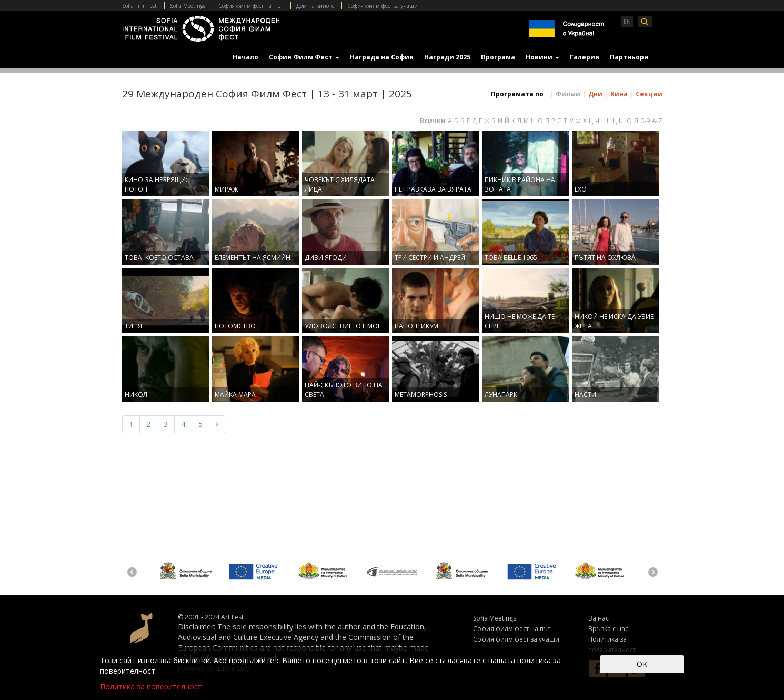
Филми (567, 94)
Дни (595, 94)
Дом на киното (315, 6)
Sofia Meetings (188, 6)
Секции (648, 94)
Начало (245, 57)
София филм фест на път (251, 6)
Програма (498, 57)
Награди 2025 (447, 57)
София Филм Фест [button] (304, 57)
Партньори (629, 57)
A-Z (657, 121)
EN (627, 22)
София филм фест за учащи (383, 6)
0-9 (645, 121)
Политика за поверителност (151, 687)
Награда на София (382, 57)
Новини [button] (542, 57)
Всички (433, 121)
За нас (599, 618)
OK (642, 664)
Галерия (585, 57)
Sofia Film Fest (139, 6)
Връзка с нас (608, 629)
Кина (618, 94)
